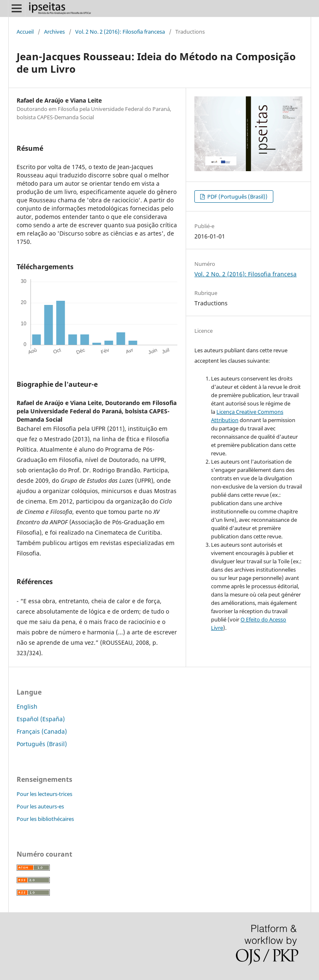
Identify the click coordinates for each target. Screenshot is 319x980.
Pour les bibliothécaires (45, 819)
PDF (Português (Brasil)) (237, 196)
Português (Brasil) (42, 744)
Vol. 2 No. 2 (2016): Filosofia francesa (120, 32)
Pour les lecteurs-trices (44, 794)
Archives (54, 32)
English (27, 706)
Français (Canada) (42, 731)
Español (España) (41, 719)
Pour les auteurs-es (40, 806)
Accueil (25, 32)
